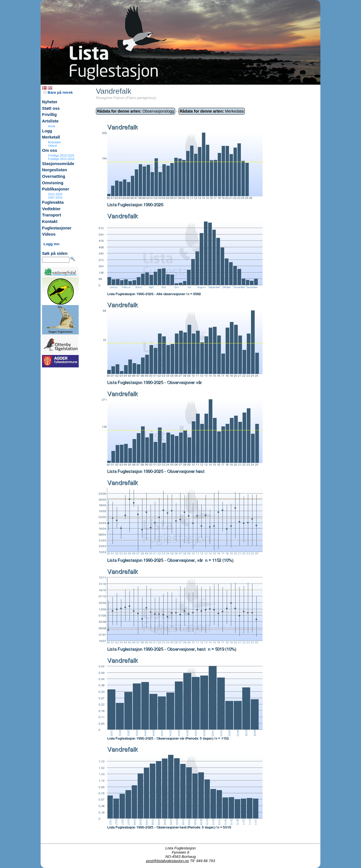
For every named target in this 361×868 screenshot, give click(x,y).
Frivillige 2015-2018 (61, 159)
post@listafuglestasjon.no (168, 861)
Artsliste (50, 121)
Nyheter (50, 102)
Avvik (51, 126)
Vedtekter (51, 209)
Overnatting (54, 176)
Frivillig (49, 115)
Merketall (51, 137)
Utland (52, 146)
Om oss (50, 150)
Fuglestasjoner (57, 228)
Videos (49, 234)
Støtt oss (51, 108)
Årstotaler (54, 142)
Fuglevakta (53, 202)
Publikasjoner (56, 189)
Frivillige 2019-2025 (61, 155)
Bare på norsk (58, 92)
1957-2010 (55, 198)
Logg (47, 131)
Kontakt (50, 222)
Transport (52, 215)
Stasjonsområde (58, 164)
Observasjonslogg (136, 111)
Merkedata (212, 111)
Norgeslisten (55, 170)
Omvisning (53, 183)
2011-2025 (55, 194)
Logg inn (51, 244)
